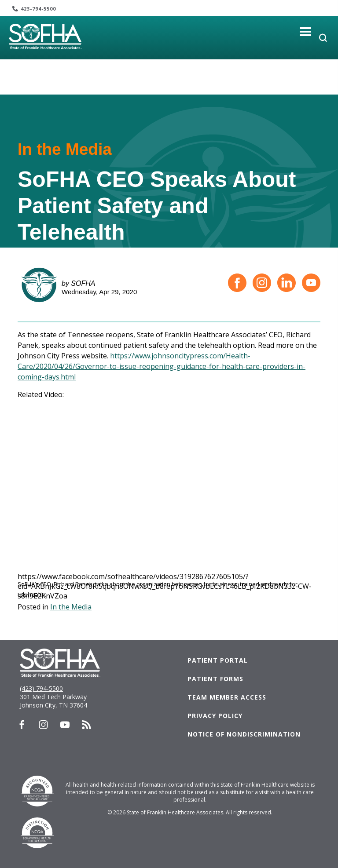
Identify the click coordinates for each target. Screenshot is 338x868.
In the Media (71, 607)
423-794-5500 (38, 9)
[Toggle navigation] (306, 31)
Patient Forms (215, 679)
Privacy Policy (215, 716)
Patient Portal (218, 660)
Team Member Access (227, 697)
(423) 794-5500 (41, 688)
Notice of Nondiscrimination (244, 734)
